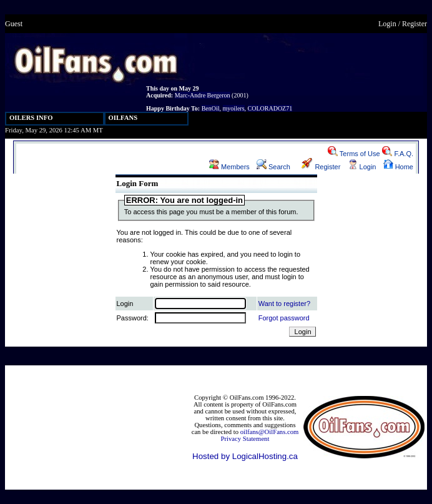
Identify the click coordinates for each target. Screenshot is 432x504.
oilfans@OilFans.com (270, 432)
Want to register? (284, 304)
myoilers (234, 108)
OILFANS (123, 118)
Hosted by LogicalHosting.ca (245, 456)
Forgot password (284, 318)
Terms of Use (354, 154)
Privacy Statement (245, 439)
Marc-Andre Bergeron (203, 95)
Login (387, 24)
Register (415, 24)
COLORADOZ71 (270, 108)
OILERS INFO (31, 118)
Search (273, 167)
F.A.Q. (398, 154)
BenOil (211, 108)
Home (398, 167)
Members (229, 167)
